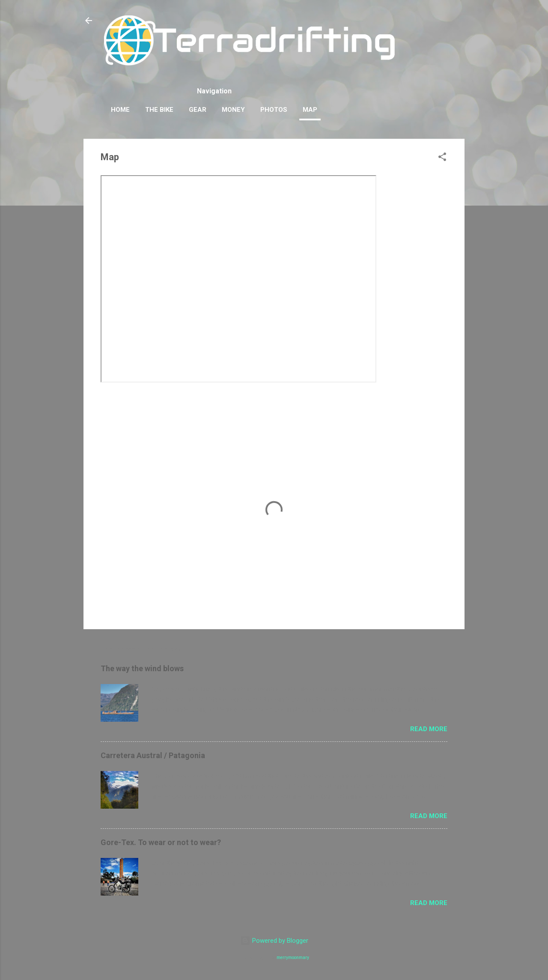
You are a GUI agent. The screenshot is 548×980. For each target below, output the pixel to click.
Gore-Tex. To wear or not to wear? (161, 842)
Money (233, 110)
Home (120, 110)
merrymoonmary (293, 958)
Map (310, 110)
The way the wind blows (142, 668)
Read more (429, 729)
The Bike (159, 110)
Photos (274, 110)
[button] (442, 158)
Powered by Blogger (274, 941)
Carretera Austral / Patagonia (153, 755)
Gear (198, 110)
